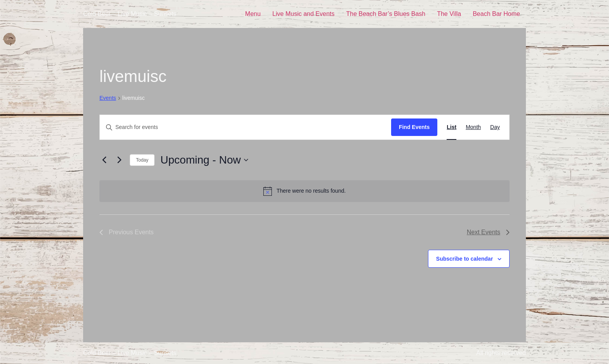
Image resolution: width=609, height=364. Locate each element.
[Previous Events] (104, 160)
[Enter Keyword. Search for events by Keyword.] (245, 127)
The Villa (449, 14)
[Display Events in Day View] (495, 127)
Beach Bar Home (496, 14)
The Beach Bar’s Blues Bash (386, 14)
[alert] (304, 191)
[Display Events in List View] (452, 127)
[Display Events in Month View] (473, 127)
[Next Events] (119, 160)
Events (108, 98)
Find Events (414, 127)
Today (142, 160)
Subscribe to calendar (465, 259)
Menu (253, 14)
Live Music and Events (303, 14)
